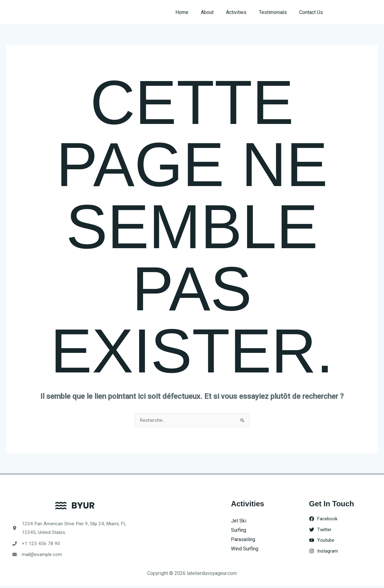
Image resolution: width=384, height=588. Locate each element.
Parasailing (243, 539)
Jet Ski (239, 521)
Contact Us (312, 12)
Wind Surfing (245, 549)
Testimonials (277, 12)
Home (193, 12)
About (216, 12)
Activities (242, 12)
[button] (357, 12)
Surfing (239, 530)
